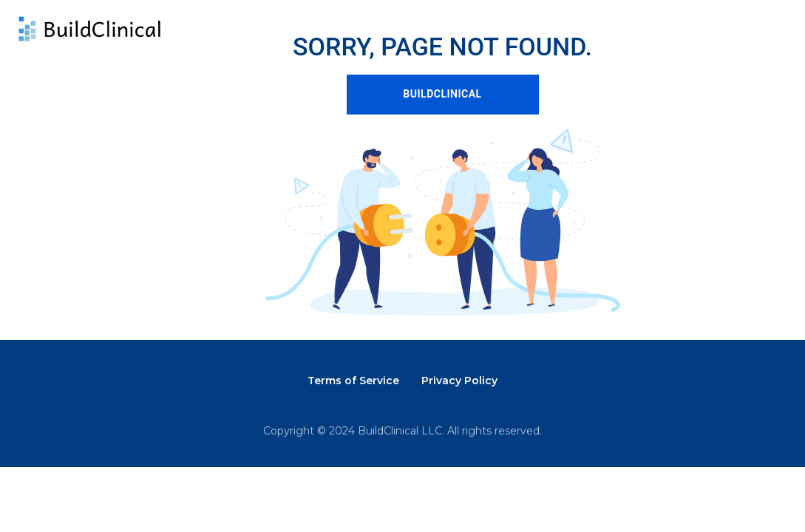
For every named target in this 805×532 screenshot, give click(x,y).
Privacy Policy (459, 381)
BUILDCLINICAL (442, 94)
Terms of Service (353, 381)
